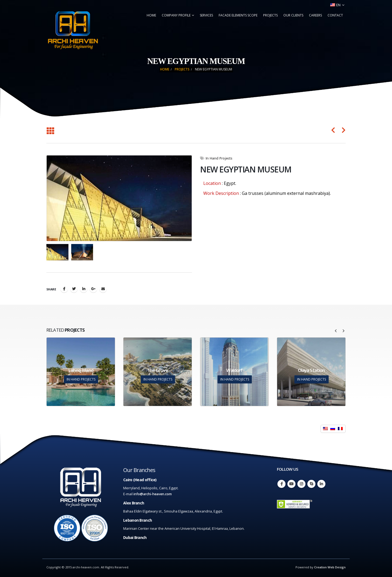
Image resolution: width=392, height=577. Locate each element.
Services (206, 15)
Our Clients (293, 15)
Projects (270, 15)
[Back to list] (50, 131)
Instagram (301, 484)
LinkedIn (84, 289)
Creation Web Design (330, 567)
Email (103, 289)
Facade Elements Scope (238, 15)
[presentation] (336, 330)
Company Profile (176, 15)
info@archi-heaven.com (153, 494)
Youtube (291, 484)
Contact (335, 15)
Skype (311, 484)
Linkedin (321, 484)
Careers (315, 15)
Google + (93, 289)
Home (151, 15)
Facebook (64, 289)
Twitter (74, 289)
